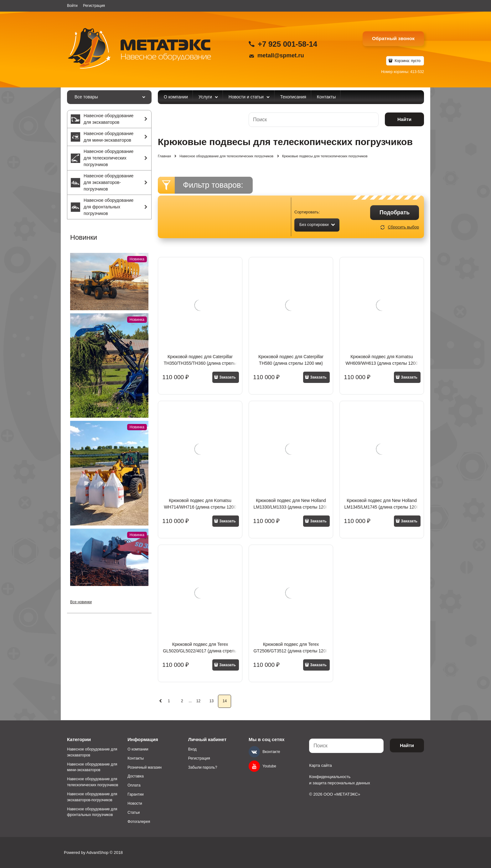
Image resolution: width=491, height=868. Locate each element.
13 (212, 701)
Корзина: (407, 61)
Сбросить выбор (403, 227)
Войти (72, 6)
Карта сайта (320, 765)
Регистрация (94, 6)
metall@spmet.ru (281, 55)
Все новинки (81, 602)
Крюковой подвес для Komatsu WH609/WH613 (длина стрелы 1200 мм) (382, 363)
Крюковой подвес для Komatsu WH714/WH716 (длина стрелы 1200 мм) (200, 507)
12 (198, 701)
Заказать (227, 377)
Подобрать (395, 212)
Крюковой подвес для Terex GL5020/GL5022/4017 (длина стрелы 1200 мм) (200, 651)
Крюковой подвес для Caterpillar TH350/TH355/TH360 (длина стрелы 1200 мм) (200, 363)
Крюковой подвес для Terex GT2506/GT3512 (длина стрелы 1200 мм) (291, 651)
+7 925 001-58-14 (287, 44)
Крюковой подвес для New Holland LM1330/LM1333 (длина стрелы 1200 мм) (291, 507)
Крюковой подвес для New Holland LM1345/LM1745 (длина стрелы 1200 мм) (382, 507)
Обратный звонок (393, 38)
